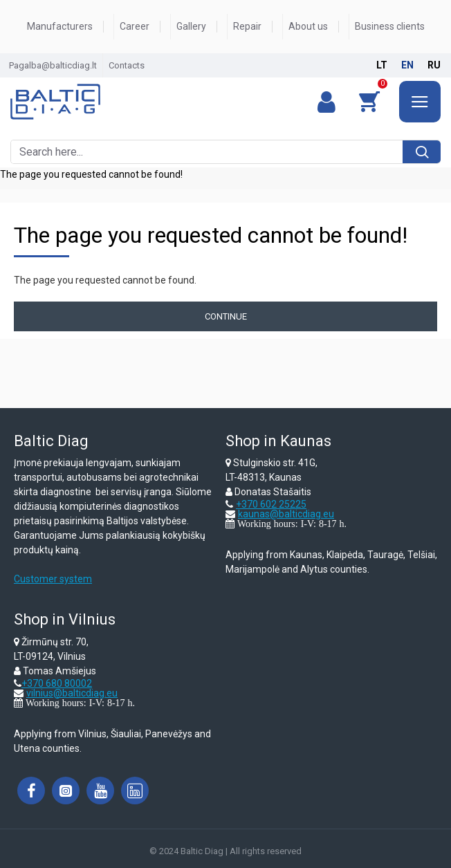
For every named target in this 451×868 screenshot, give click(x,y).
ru (434, 65)
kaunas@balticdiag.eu (286, 514)
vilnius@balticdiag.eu (72, 693)
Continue (226, 316)
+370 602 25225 (271, 504)
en (407, 65)
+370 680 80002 (57, 683)
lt (382, 65)
